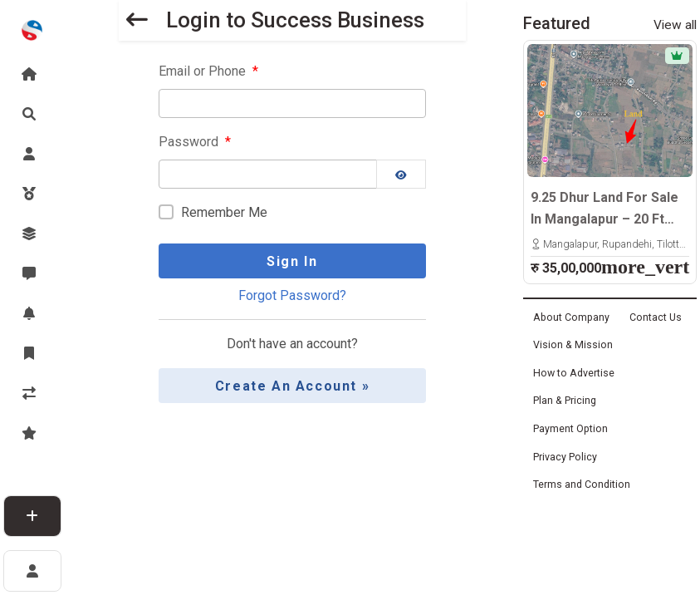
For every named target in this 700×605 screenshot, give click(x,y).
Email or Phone (208, 71)
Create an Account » (292, 386)
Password (195, 142)
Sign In (292, 261)
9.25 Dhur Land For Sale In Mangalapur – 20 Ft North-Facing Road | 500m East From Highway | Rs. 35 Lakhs (609, 209)
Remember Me (224, 212)
